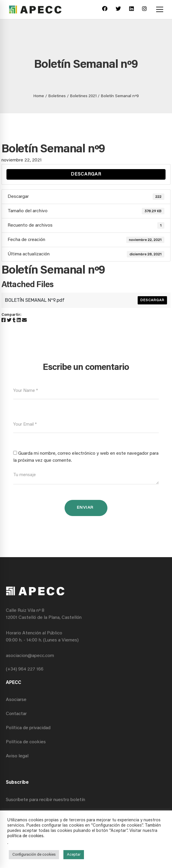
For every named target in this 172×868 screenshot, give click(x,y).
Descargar (86, 174)
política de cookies (25, 836)
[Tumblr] (14, 321)
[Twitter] (118, 10)
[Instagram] (144, 10)
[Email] (24, 321)
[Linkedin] (131, 10)
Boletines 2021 (83, 96)
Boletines (57, 96)
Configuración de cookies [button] (34, 855)
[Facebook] (105, 10)
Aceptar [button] (74, 855)
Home (39, 96)
